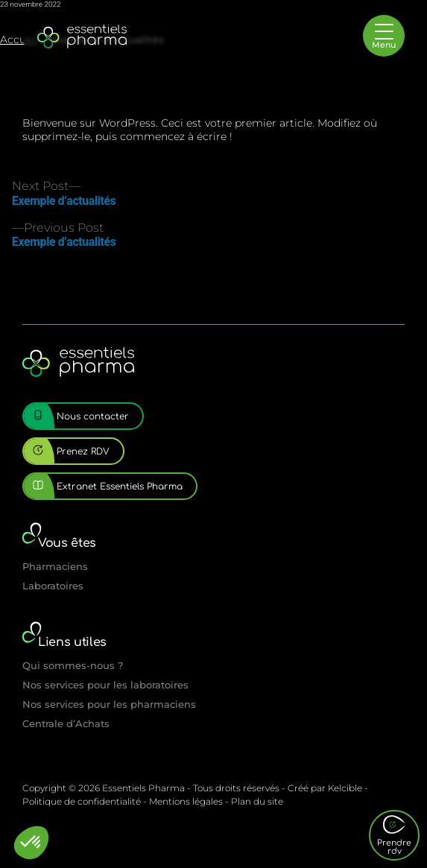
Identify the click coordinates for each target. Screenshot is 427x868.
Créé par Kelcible (325, 788)
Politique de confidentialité (82, 801)
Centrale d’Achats (66, 723)
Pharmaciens (55, 566)
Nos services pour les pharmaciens (109, 704)
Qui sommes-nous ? (73, 665)
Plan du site (257, 801)
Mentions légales (186, 801)
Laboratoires (53, 586)
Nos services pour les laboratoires (105, 685)
